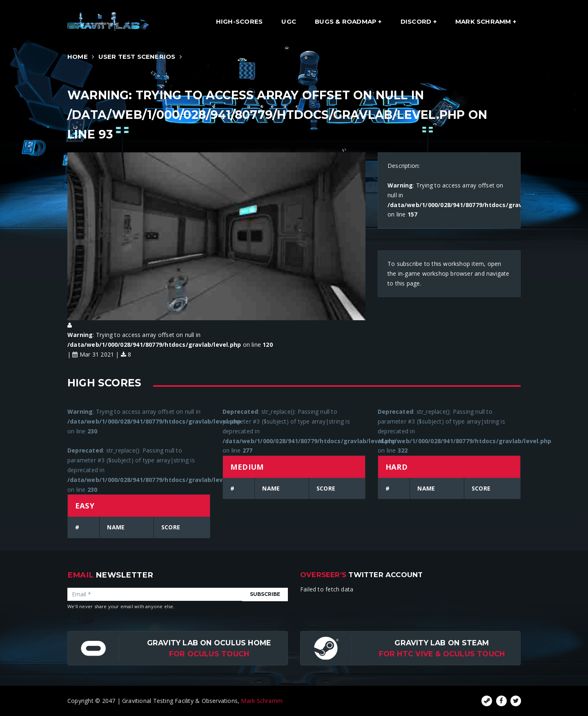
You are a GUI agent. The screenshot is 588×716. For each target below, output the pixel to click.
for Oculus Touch (209, 654)
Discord (417, 21)
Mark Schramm (484, 21)
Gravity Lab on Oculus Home (209, 643)
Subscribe (265, 594)
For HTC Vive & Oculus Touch (442, 654)
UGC (289, 21)
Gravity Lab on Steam (442, 643)
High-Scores (239, 21)
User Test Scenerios (137, 57)
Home (78, 57)
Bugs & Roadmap (346, 21)
